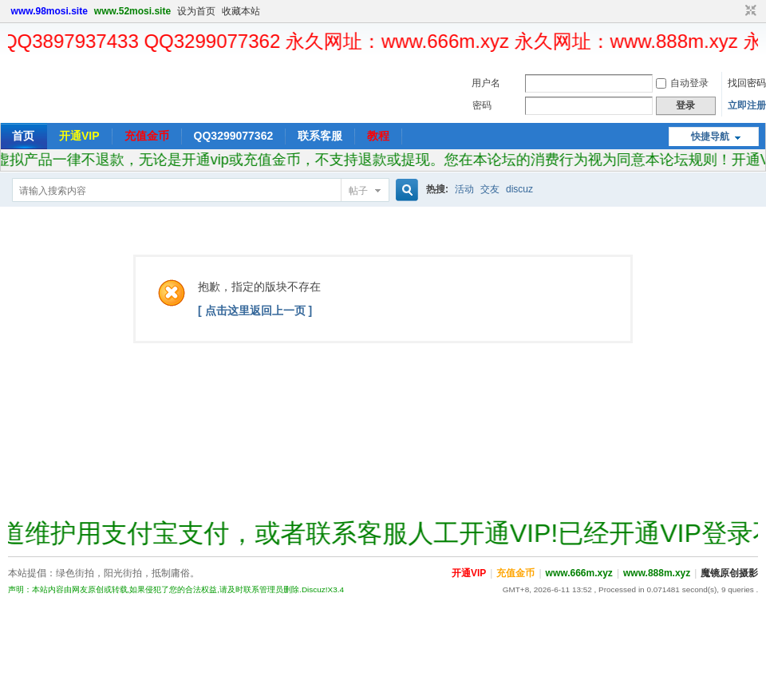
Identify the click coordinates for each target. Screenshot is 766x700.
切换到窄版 (749, 11)
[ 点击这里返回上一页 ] (255, 310)
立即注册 (747, 105)
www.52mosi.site (132, 11)
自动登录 (682, 83)
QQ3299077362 (234, 136)
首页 (23, 136)
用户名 (486, 83)
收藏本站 (241, 11)
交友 (490, 189)
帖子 (358, 191)
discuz (519, 189)
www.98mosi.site (49, 11)
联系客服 (320, 136)
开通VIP (79, 136)
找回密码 (747, 83)
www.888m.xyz (657, 573)
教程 (378, 136)
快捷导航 (710, 136)
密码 (482, 105)
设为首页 (196, 11)
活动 (464, 189)
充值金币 (147, 136)
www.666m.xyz (579, 573)
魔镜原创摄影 (729, 573)
